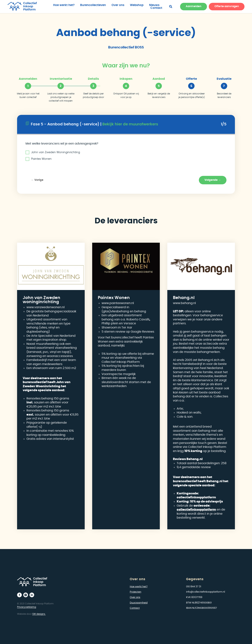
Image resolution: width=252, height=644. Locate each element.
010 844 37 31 (194, 587)
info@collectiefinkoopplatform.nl (206, 592)
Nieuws (154, 5)
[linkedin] (32, 595)
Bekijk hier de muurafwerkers (130, 124)
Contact (156, 8)
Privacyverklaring (27, 607)
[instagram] (26, 595)
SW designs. (39, 614)
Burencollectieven (93, 5)
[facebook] (171, 7)
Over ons (118, 5)
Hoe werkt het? (64, 5)
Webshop (137, 5)
